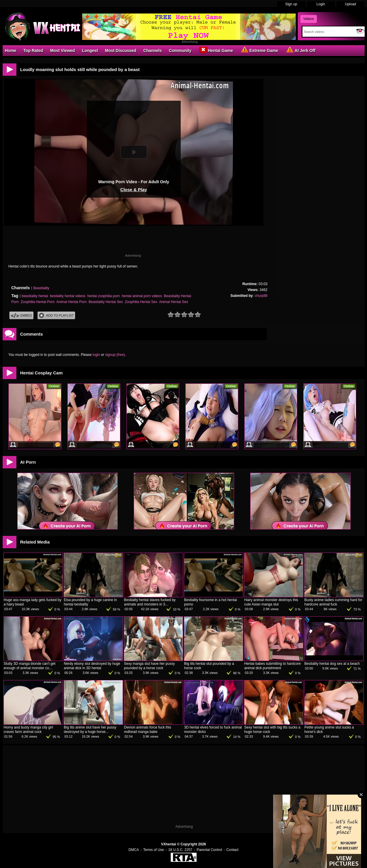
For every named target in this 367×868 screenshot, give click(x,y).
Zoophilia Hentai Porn (38, 302)
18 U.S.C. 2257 (180, 850)
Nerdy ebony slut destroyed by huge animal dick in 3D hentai (92, 666)
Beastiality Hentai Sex (106, 302)
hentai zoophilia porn (104, 296)
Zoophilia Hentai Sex (141, 302)
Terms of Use (154, 850)
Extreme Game (259, 50)
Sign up (291, 4)
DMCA (134, 850)
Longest (90, 51)
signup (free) (115, 355)
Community (180, 51)
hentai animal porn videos (142, 296)
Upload (350, 4)
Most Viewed (63, 51)
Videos (309, 19)
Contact (232, 850)
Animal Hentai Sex (174, 302)
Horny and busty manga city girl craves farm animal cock (28, 730)
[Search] (328, 32)
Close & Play (134, 190)
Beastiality (41, 288)
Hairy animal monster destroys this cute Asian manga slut (271, 602)
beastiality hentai (35, 296)
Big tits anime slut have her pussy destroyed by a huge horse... (90, 730)
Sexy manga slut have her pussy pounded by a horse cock (149, 666)
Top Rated (33, 51)
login (96, 355)
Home (11, 51)
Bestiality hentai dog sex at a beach (332, 664)
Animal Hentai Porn (71, 302)
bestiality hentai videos (68, 296)
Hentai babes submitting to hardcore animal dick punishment (273, 666)
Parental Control (209, 850)
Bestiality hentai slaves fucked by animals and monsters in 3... (150, 602)
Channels (152, 51)
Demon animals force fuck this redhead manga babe (148, 730)
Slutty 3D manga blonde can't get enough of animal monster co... (30, 666)
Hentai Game (216, 50)
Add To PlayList (56, 316)
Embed (21, 316)
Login (321, 4)
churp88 (261, 296)
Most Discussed (121, 51)
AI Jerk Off (300, 50)
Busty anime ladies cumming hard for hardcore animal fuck (333, 602)
